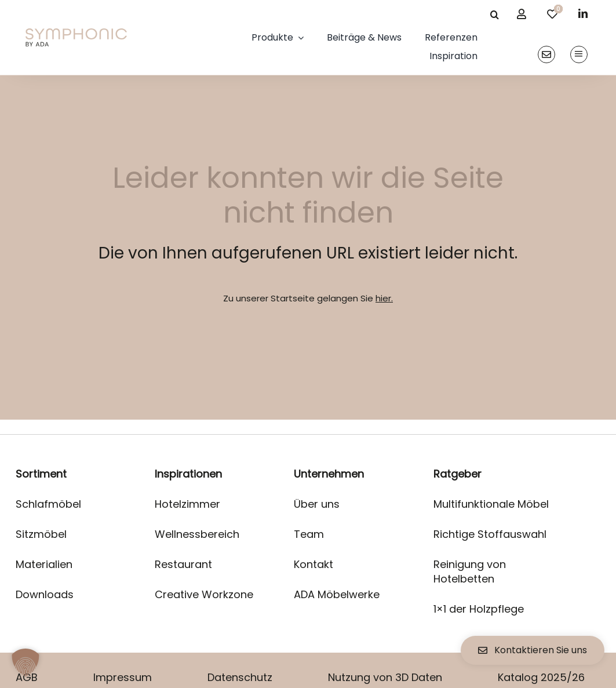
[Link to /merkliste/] (552, 14)
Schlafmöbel (48, 504)
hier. (384, 298)
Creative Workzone (204, 594)
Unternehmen (329, 474)
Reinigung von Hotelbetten (470, 571)
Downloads (45, 594)
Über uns (317, 504)
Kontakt (314, 564)
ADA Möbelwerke (337, 594)
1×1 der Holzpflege (479, 609)
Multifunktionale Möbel (491, 504)
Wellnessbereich (197, 534)
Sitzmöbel (41, 534)
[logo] (76, 33)
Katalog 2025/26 (541, 677)
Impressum (123, 677)
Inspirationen (188, 474)
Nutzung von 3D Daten (385, 677)
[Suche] (494, 14)
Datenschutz (240, 677)
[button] (25, 662)
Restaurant (183, 564)
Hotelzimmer (187, 504)
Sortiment (41, 474)
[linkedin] (583, 13)
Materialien (44, 564)
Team (309, 534)
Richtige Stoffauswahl (490, 534)
